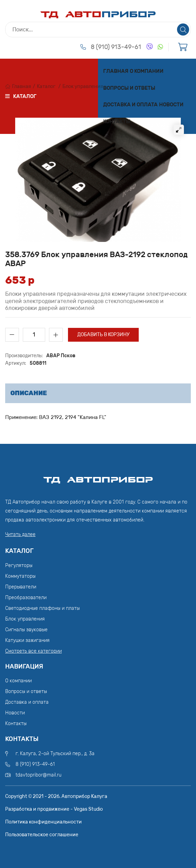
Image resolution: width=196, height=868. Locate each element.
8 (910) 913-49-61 (116, 47)
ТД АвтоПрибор (98, 477)
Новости (171, 105)
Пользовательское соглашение (42, 835)
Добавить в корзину (103, 335)
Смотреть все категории (33, 651)
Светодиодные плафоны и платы (42, 608)
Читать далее (20, 534)
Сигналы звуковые (26, 630)
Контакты (117, 121)
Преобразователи (26, 598)
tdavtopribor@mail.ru (38, 775)
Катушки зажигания (27, 640)
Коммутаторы (20, 576)
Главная (116, 71)
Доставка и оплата (130, 105)
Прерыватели (21, 587)
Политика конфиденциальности (43, 822)
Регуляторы (19, 565)
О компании (147, 71)
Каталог (46, 86)
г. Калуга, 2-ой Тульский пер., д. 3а (55, 754)
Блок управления (83, 86)
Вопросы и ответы (129, 88)
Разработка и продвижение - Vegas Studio (54, 809)
